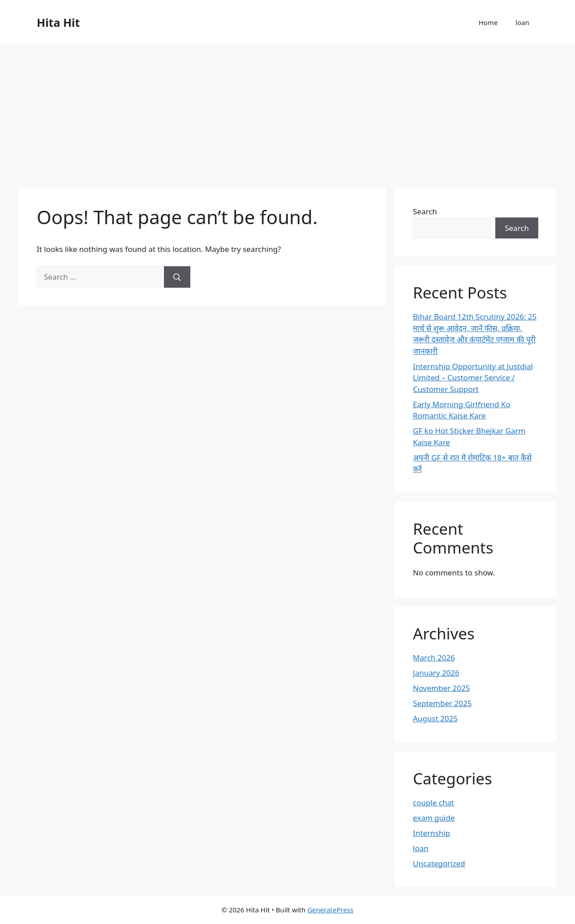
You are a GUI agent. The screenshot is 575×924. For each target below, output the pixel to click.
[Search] (177, 277)
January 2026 (436, 673)
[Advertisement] (287, 112)
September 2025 (442, 703)
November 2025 (441, 688)
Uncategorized (439, 863)
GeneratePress (330, 910)
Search (425, 211)
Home (488, 22)
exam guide (434, 818)
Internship (431, 833)
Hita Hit (58, 22)
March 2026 (434, 658)
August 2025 (435, 718)
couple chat (433, 803)
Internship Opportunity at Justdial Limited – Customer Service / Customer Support (473, 378)
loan (522, 22)
